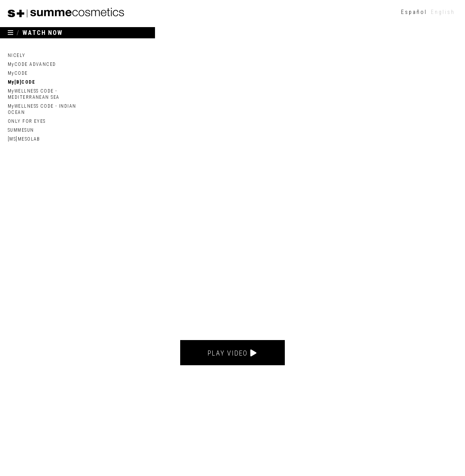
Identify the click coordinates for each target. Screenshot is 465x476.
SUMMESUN (21, 130)
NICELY (17, 55)
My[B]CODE (22, 82)
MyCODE (18, 73)
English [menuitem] (443, 12)
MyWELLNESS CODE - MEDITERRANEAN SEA (34, 94)
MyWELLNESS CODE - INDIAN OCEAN (42, 109)
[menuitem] (414, 12)
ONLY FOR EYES (27, 121)
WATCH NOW (43, 33)
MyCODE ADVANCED (32, 64)
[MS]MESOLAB (24, 139)
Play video (232, 353)
